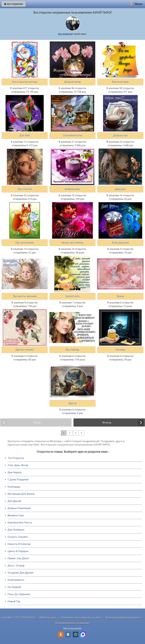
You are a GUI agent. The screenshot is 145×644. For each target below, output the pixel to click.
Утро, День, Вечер (18, 465)
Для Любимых (16, 530)
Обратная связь (48, 617)
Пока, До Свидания (19, 594)
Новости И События (19, 544)
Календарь (14, 487)
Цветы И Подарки (18, 551)
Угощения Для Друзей (20, 573)
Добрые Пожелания (19, 508)
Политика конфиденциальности (123, 617)
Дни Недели (15, 472)
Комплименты (16, 580)
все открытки (14, 4)
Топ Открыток (16, 458)
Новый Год (14, 601)
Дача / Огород (16, 566)
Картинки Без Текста (20, 523)
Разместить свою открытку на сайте (81, 617)
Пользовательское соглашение (72, 623)
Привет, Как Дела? (18, 558)
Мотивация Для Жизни (21, 494)
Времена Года (16, 515)
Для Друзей (14, 501)
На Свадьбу (14, 587)
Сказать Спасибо (18, 537)
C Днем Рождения (18, 480)
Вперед (107, 422)
